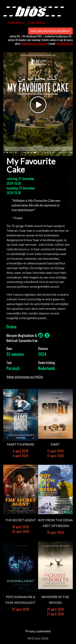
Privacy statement (38, 631)
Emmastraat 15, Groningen (35, 44)
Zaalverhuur (16, 22)
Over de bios (37, 22)
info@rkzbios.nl (65, 44)
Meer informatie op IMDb (25, 377)
